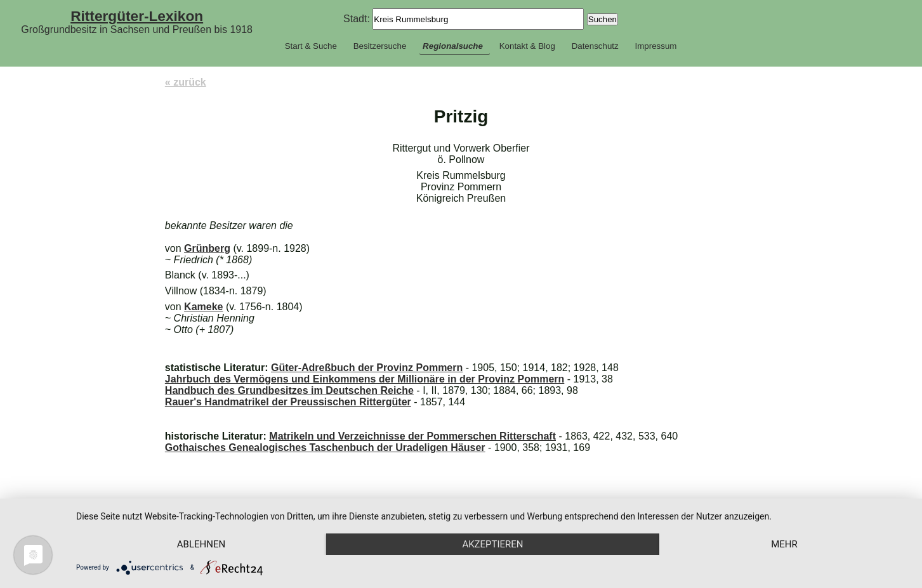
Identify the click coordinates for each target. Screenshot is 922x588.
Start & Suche (311, 46)
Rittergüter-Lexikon (137, 16)
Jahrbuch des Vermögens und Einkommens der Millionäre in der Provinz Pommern (365, 379)
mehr (784, 544)
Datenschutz (595, 46)
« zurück (186, 82)
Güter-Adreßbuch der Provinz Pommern (367, 368)
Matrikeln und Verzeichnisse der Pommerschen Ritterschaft (412, 436)
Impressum (655, 46)
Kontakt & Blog (527, 46)
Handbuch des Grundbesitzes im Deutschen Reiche (289, 390)
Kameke (203, 307)
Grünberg (207, 248)
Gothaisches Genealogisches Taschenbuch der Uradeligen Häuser (325, 448)
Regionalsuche (453, 46)
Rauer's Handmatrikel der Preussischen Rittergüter (288, 402)
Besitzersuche (380, 46)
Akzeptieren (492, 544)
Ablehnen (201, 544)
